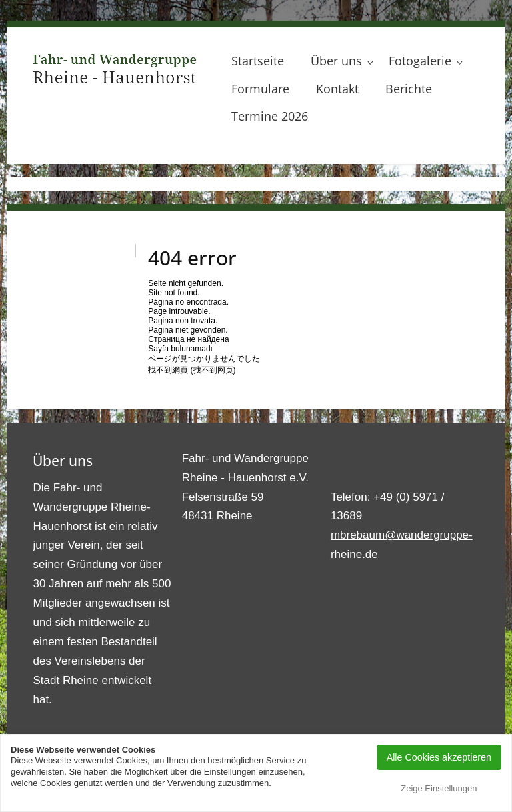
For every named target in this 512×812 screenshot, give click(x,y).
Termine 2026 (270, 116)
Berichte (409, 89)
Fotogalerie (420, 61)
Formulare (260, 89)
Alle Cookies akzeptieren (439, 757)
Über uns (336, 61)
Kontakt (337, 89)
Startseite (258, 61)
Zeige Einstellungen (439, 788)
